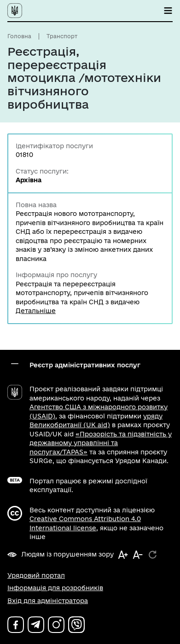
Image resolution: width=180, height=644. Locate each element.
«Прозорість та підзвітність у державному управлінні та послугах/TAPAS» (101, 443)
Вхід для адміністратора (48, 601)
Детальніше (36, 311)
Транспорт (62, 36)
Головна (19, 36)
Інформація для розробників (55, 588)
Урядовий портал (36, 575)
